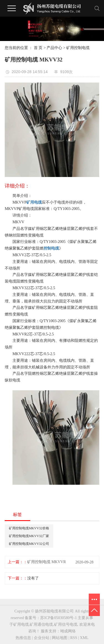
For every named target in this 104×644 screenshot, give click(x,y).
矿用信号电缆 (66, 624)
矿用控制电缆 (78, 48)
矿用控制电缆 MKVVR (47, 562)
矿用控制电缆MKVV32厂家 (29, 536)
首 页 (38, 48)
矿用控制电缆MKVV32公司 (29, 544)
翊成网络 (68, 631)
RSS (74, 638)
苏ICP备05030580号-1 (58, 618)
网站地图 (60, 638)
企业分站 (42, 638)
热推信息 (23, 638)
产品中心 (54, 48)
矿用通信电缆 (41, 624)
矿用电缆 (21, 624)
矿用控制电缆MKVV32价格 (29, 528)
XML (84, 638)
